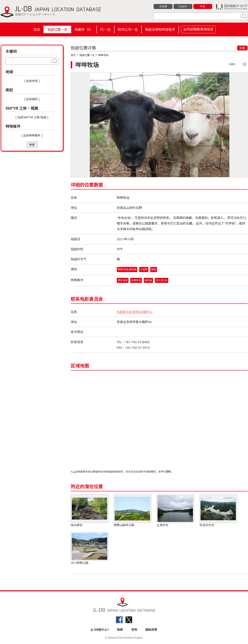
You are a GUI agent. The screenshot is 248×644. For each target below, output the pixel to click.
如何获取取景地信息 (198, 29)
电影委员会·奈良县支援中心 (136, 312)
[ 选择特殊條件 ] (32, 135)
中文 (203, 6)
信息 (37, 29)
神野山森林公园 (132, 511)
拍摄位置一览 (57, 29)
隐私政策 (151, 630)
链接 (120, 630)
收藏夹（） (84, 29)
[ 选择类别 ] (32, 99)
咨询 (134, 630)
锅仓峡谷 (90, 511)
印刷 (242, 48)
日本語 (163, 6)
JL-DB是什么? (100, 630)
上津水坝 (175, 511)
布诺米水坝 (218, 511)
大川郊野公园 (90, 549)
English (183, 6)
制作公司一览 (128, 29)
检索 (32, 145)
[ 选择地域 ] (32, 81)
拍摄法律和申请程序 (160, 29)
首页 (73, 55)
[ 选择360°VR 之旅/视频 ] (32, 117)
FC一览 (105, 29)
